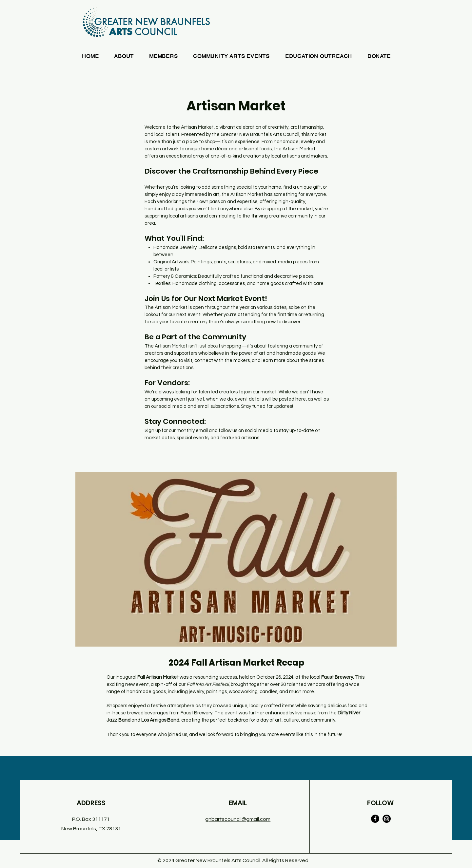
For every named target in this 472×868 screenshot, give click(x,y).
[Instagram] (387, 819)
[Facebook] (375, 819)
